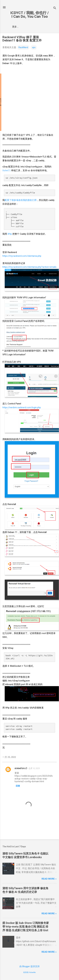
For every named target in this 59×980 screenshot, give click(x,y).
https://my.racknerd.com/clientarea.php (22, 256)
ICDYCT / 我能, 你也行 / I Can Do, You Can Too (29, 15)
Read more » (49, 879)
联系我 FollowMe (29, 972)
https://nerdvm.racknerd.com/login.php (22, 407)
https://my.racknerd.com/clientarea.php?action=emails (29, 267)
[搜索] (55, 8)
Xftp (10, 234)
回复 (18, 786)
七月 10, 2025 (34, 768)
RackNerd (23, 47)
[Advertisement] (28, 102)
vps (34, 47)
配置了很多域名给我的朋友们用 (21, 200)
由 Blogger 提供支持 (29, 966)
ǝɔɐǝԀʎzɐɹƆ (21, 768)
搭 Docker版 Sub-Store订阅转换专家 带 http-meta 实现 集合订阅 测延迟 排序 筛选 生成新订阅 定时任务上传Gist (26, 927)
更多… (15, 27)
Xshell (7, 170)
